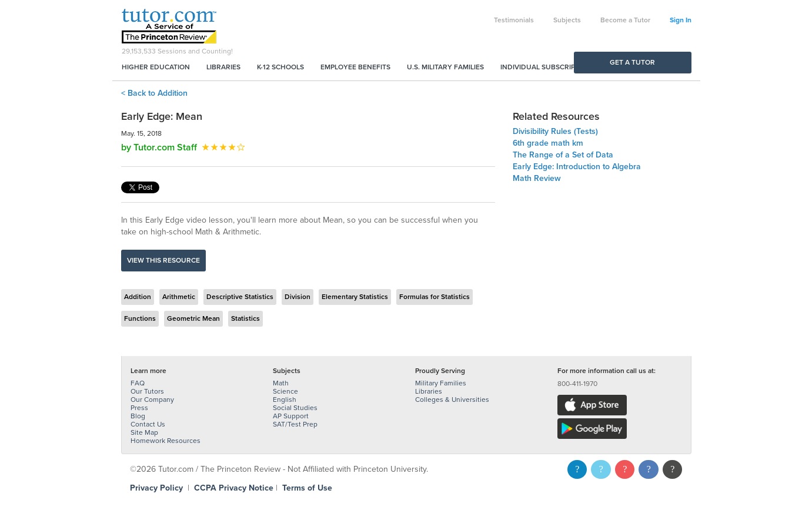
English (285, 400)
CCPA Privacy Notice (234, 488)
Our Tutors (147, 391)
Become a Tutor (625, 20)
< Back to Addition (154, 93)
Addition (138, 297)
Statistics (245, 318)
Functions (140, 318)
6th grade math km (548, 143)
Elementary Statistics (355, 297)
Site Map (144, 432)
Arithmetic (179, 297)
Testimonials (514, 20)
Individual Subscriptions (548, 67)
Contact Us (148, 424)
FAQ (138, 383)
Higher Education (156, 67)
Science (285, 391)
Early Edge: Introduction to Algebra (577, 167)
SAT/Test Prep (295, 424)
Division (298, 297)
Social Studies (295, 408)
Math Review (537, 178)
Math (281, 383)
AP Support (291, 416)
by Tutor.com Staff (159, 147)
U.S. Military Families (445, 67)
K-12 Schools (280, 67)
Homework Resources (166, 441)
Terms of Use (307, 488)
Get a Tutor (632, 62)
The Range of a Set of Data (563, 155)
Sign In (681, 20)
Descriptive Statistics (240, 297)
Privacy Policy (156, 488)
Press (139, 408)
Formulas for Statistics (435, 297)
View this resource (163, 260)
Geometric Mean (193, 318)
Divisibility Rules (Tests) (555, 131)
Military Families (441, 383)
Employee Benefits (355, 67)
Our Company (152, 400)
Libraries (223, 67)
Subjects (567, 20)
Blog (138, 416)
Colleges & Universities (452, 400)
